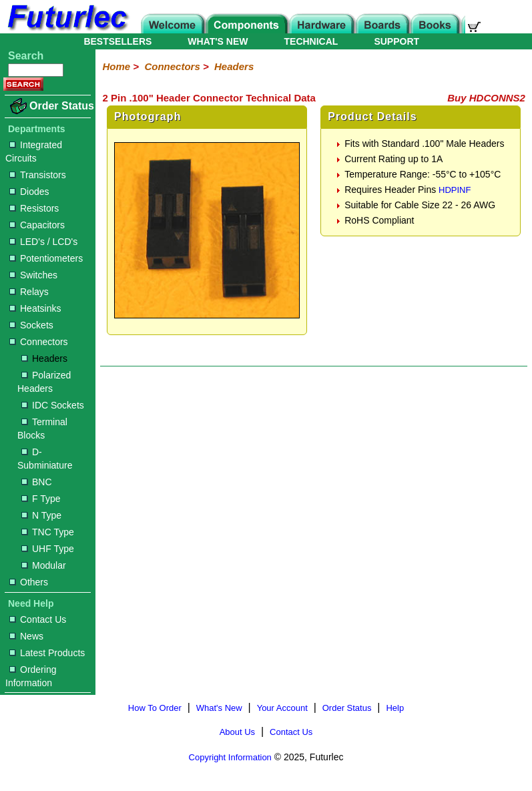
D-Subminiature (45, 459)
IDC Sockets (53, 405)
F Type (41, 499)
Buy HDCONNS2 (486, 98)
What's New (219, 708)
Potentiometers (46, 258)
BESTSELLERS (117, 41)
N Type (41, 515)
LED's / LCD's (43, 242)
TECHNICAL (311, 41)
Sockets (31, 325)
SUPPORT (396, 41)
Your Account (282, 708)
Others (29, 582)
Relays (29, 292)
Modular (44, 565)
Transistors (38, 175)
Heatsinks (35, 308)
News (26, 636)
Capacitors (37, 225)
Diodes (29, 192)
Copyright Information (230, 757)
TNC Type (48, 532)
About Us (237, 732)
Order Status (62, 106)
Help (395, 708)
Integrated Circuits (34, 152)
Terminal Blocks (42, 429)
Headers (44, 358)
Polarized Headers (44, 382)
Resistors (34, 208)
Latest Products (47, 653)
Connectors (39, 342)
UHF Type (48, 549)
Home (116, 66)
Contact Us (38, 619)
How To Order (155, 708)
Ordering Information (31, 676)
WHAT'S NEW (218, 41)
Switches (33, 275)
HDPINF (455, 190)
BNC (37, 482)
